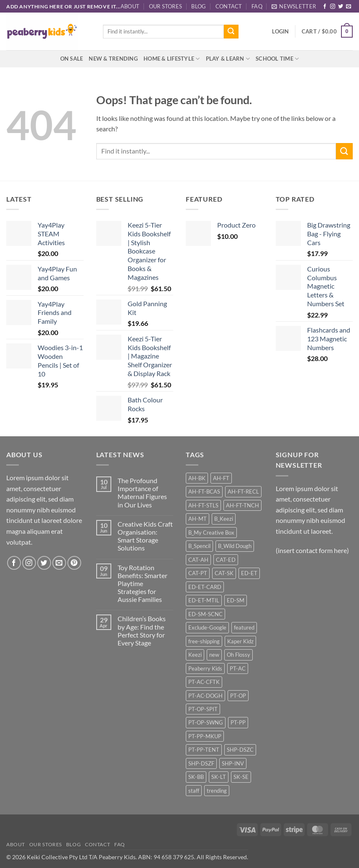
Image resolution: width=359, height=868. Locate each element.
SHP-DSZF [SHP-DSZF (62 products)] (201, 763)
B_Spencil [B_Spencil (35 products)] (199, 546)
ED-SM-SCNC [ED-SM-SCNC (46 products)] (205, 614)
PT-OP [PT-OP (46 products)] (238, 696)
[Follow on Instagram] (333, 7)
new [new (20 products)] (214, 655)
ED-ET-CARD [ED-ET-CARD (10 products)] (205, 587)
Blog (199, 6)
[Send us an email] (349, 7)
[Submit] (231, 32)
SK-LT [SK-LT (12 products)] (219, 777)
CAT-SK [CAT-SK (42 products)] (224, 573)
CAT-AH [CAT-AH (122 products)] (198, 560)
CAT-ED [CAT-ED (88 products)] (226, 560)
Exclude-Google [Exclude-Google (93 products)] (207, 627)
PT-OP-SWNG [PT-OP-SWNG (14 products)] (206, 722)
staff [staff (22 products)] (194, 791)
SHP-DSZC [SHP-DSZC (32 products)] (240, 750)
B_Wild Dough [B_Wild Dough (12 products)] (235, 546)
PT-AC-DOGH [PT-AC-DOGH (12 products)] (205, 696)
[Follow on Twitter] (341, 7)
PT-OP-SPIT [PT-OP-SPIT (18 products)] (203, 709)
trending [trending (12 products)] (217, 791)
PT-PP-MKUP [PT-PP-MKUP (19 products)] (205, 736)
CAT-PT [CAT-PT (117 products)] (198, 573)
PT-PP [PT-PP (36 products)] (238, 722)
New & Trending (113, 59)
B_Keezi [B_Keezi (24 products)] (224, 519)
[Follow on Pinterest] (74, 563)
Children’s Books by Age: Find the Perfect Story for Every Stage (142, 631)
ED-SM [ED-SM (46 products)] (236, 600)
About (130, 6)
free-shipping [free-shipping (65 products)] (204, 641)
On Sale (72, 59)
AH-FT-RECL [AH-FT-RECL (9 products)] (243, 492)
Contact (229, 6)
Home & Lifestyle (172, 59)
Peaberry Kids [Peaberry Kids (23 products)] (205, 668)
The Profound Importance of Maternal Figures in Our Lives (142, 493)
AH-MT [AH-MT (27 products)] (197, 519)
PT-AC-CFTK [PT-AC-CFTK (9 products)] (204, 682)
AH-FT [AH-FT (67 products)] (221, 478)
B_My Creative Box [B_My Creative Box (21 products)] (211, 533)
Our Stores (166, 6)
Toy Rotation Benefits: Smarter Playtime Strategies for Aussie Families (142, 584)
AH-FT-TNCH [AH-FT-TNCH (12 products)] (242, 505)
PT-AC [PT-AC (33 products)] (238, 668)
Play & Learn (228, 59)
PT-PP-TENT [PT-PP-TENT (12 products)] (204, 750)
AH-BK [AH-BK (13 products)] (197, 478)
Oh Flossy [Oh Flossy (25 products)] (238, 655)
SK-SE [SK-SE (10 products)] (241, 777)
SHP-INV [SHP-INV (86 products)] (233, 763)
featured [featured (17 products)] (244, 627)
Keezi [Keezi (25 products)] (195, 655)
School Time (277, 59)
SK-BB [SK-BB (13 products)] (196, 777)
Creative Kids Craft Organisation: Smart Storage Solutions (145, 536)
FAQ (257, 6)
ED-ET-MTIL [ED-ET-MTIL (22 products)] (204, 600)
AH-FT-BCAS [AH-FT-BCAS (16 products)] (204, 492)
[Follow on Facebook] (325, 7)
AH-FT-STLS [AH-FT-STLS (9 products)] (203, 505)
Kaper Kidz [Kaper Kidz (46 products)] (240, 641)
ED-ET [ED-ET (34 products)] (249, 573)
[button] (294, 6)
